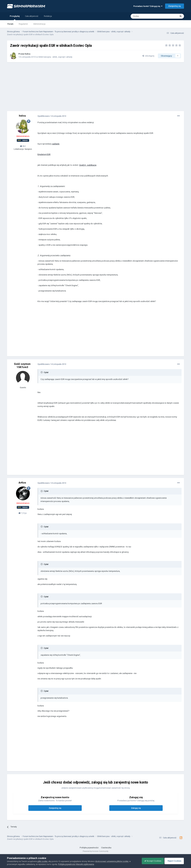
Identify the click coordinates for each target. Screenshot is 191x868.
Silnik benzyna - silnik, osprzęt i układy (55, 57)
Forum (10, 24)
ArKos (22, 483)
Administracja (39, 24)
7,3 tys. (23, 513)
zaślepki (56, 144)
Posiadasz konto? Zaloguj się (148, 6)
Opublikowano (52, 116)
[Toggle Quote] (42, 372)
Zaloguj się (136, 808)
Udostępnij (148, 56)
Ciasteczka (106, 848)
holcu (28, 54)
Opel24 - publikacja (88, 165)
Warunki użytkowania (85, 864)
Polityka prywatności (89, 848)
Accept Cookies (151, 861)
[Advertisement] (96, 87)
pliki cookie (43, 861)
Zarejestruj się (175, 6)
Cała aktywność (32, 16)
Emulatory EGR (44, 154)
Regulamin (23, 24)
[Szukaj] (147, 16)
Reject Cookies (174, 861)
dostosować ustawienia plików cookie (112, 861)
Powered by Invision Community (95, 851)
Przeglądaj (15, 18)
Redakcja (48, 16)
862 (23, 146)
